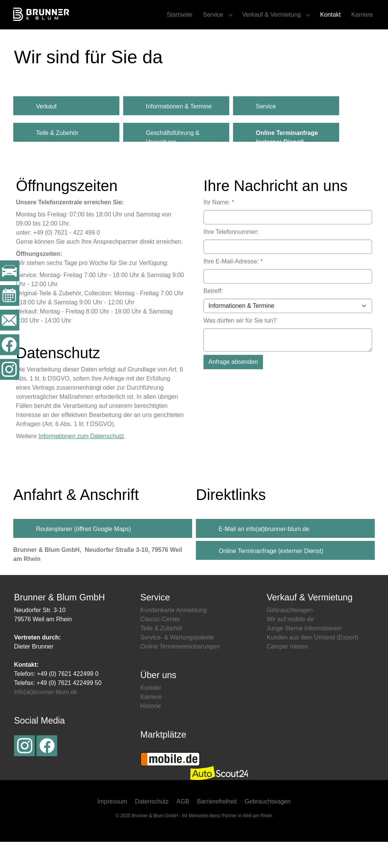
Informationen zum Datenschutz (81, 462)
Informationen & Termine (179, 132)
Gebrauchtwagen (290, 636)
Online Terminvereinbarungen (180, 673)
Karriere (151, 723)
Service (266, 132)
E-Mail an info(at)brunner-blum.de (264, 555)
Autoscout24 (219, 800)
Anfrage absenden (233, 388)
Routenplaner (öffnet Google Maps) (84, 555)
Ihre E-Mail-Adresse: (233, 288)
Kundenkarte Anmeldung (173, 636)
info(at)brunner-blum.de (46, 718)
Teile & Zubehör (57, 159)
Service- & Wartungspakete (177, 664)
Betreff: (213, 317)
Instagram (24, 772)
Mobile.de (170, 786)
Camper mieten (287, 673)
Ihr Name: (219, 228)
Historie (150, 732)
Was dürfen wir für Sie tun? (240, 347)
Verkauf (46, 132)
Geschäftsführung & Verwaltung (173, 162)
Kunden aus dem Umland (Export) (313, 664)
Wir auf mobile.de (290, 645)
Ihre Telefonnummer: (231, 258)
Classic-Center (160, 645)
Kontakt (150, 714)
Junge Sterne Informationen (304, 654)
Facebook (47, 772)
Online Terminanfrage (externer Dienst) (271, 577)
